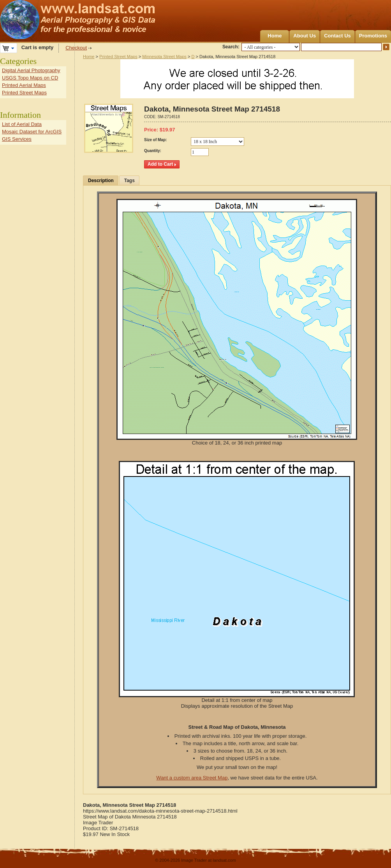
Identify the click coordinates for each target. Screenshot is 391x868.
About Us (305, 36)
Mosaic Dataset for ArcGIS (32, 132)
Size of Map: (155, 140)
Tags (129, 181)
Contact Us (337, 36)
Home (275, 36)
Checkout (76, 48)
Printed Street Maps (118, 57)
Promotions (373, 36)
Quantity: (153, 151)
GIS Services (17, 139)
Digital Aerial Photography (31, 70)
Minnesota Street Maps (164, 57)
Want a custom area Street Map (192, 778)
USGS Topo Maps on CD (30, 78)
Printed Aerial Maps (24, 85)
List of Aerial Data (22, 124)
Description (101, 181)
